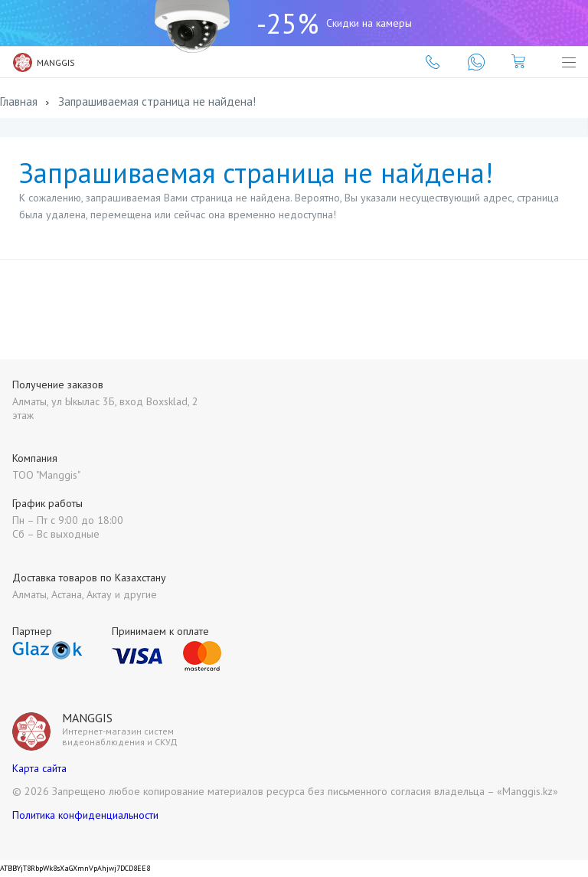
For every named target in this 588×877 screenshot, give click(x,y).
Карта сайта (39, 768)
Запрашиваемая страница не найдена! (157, 101)
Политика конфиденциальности (85, 815)
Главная (19, 101)
